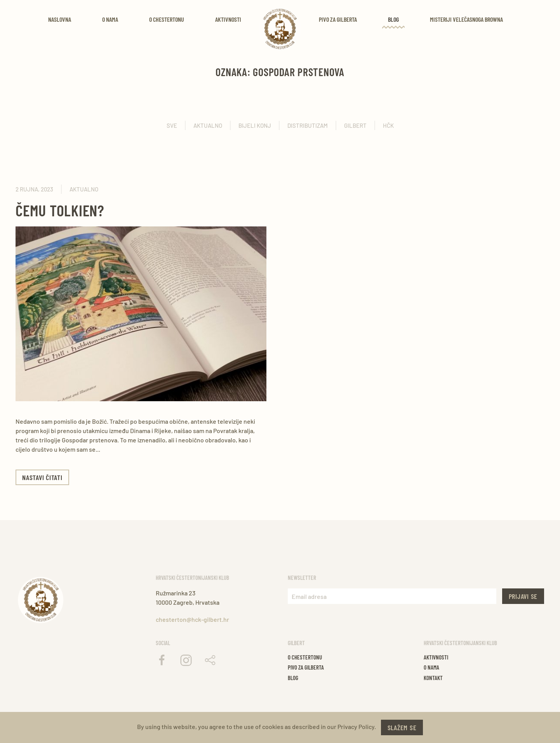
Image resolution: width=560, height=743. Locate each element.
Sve (172, 125)
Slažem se (402, 727)
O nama (110, 19)
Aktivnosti (228, 19)
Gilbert (355, 125)
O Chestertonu (167, 19)
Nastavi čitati (42, 477)
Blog (393, 19)
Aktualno (208, 125)
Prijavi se (523, 596)
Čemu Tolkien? (60, 210)
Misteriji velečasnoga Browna (466, 19)
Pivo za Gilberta (338, 19)
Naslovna (60, 19)
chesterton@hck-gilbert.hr (192, 619)
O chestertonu (305, 657)
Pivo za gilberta (306, 667)
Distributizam (308, 125)
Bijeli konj (255, 125)
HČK (388, 125)
